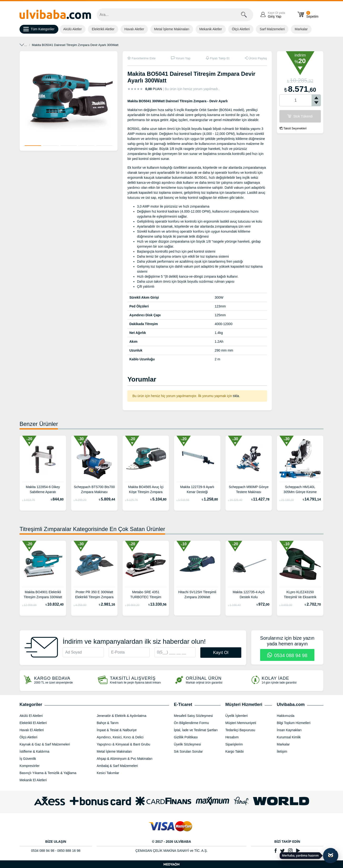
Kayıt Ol (221, 653)
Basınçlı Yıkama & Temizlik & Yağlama (48, 773)
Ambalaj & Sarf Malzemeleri (117, 766)
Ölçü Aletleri (241, 29)
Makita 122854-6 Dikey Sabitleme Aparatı (43, 489)
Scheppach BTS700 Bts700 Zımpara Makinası (94, 489)
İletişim (282, 751)
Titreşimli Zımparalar (101, 45)
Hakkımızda (286, 716)
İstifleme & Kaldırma (34, 751)
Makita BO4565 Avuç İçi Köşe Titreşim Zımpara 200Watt (146, 490)
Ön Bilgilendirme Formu (191, 723)
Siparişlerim (234, 744)
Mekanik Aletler (211, 29)
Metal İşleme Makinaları (172, 29)
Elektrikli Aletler (103, 29)
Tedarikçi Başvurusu (240, 730)
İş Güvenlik (28, 759)
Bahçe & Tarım (108, 723)
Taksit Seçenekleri (293, 128)
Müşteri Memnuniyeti (241, 723)
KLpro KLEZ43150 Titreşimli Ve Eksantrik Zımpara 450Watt (300, 595)
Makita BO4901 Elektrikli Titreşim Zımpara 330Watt (43, 595)
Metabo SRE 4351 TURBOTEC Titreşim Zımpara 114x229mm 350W (146, 595)
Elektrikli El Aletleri (50, 45)
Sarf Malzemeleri (272, 29)
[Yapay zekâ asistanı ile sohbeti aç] (331, 856)
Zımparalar (75, 45)
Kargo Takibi (235, 751)
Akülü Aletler (73, 29)
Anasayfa (26, 45)
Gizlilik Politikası (186, 737)
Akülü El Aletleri (31, 716)
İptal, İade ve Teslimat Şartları (196, 730)
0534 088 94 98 (287, 655)
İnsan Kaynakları (289, 730)
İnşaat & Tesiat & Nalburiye (117, 730)
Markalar (301, 29)
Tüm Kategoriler (39, 29)
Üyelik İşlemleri (237, 716)
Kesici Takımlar (108, 773)
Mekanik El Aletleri (33, 780)
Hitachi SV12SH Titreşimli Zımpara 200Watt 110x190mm (197, 595)
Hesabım (232, 737)
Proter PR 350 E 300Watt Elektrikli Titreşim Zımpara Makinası (94, 595)
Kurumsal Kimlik (289, 737)
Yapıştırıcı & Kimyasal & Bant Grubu (124, 744)
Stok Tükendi (300, 116)
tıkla (236, 396)
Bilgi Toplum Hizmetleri (294, 723)
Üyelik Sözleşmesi (187, 744)
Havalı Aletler (134, 29)
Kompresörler (30, 766)
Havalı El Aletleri (32, 730)
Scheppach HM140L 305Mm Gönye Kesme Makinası (300, 490)
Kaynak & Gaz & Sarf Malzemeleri (45, 744)
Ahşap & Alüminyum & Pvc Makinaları (125, 759)
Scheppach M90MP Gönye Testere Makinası (249, 489)
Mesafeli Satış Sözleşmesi (193, 716)
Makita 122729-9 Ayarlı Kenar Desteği (197, 489)
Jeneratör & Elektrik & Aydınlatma (121, 716)
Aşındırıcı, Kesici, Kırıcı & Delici (120, 737)
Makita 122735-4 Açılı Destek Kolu (249, 595)
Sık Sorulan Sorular (188, 751)
